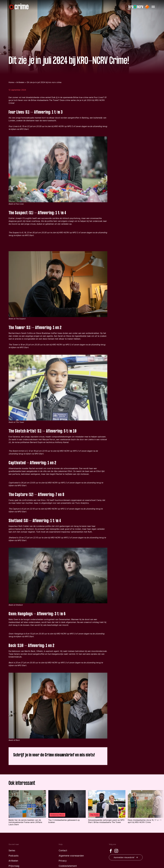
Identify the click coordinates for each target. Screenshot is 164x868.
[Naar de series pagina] (12, 851)
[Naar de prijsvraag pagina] (14, 866)
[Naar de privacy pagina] (63, 861)
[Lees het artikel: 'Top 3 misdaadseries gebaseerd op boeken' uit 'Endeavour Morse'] (67, 807)
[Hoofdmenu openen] (153, 7)
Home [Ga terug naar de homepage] (11, 82)
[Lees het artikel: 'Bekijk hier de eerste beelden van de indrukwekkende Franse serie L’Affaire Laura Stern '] (27, 808)
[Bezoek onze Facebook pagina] (111, 851)
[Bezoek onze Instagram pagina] (116, 851)
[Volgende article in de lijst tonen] (158, 808)
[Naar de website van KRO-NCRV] (136, 7)
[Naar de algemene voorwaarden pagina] (71, 856)
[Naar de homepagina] (19, 7)
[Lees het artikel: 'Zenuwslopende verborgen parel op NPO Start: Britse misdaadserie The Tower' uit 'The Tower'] (107, 807)
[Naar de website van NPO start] (147, 7)
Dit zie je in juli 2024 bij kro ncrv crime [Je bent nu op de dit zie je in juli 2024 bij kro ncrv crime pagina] (44, 82)
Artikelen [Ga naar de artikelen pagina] (20, 82)
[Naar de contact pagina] (63, 851)
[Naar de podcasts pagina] (14, 856)
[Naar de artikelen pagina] (13, 861)
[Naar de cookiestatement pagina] (68, 866)
